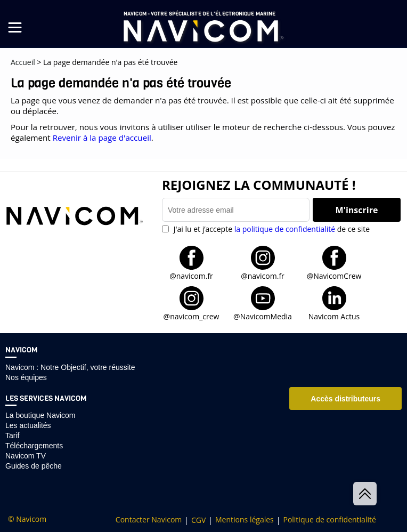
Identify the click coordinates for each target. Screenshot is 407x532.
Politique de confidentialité (329, 520)
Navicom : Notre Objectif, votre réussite (70, 367)
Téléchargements (34, 446)
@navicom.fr (191, 275)
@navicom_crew (192, 316)
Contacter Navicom (149, 520)
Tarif (12, 436)
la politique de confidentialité (285, 229)
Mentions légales (245, 520)
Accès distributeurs (345, 399)
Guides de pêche (34, 466)
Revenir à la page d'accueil (102, 138)
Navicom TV (26, 456)
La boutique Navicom (40, 415)
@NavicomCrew (334, 275)
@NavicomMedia (263, 316)
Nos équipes (26, 377)
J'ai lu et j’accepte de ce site (271, 229)
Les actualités (28, 425)
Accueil (23, 62)
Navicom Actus (334, 316)
